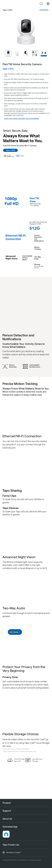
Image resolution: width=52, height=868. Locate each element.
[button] (6, 834)
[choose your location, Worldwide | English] (26, 852)
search (41, 4)
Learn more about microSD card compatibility (22, 118)
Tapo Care (30, 743)
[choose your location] (48, 4)
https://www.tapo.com (28, 751)
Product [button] (7, 803)
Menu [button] (4, 4)
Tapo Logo (25, 4)
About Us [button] (7, 819)
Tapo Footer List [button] (11, 845)
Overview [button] (44, 10)
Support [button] (7, 811)
